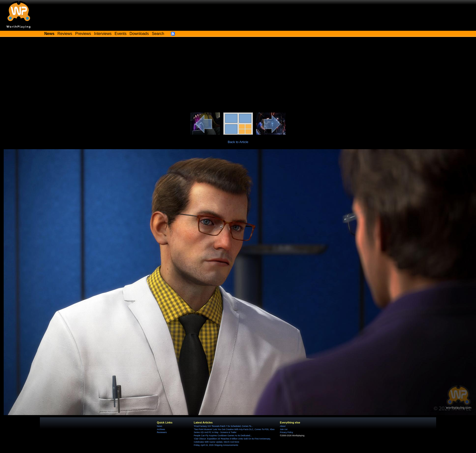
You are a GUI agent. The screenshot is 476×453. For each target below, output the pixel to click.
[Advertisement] (238, 76)
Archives (161, 429)
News (160, 426)
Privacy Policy (286, 432)
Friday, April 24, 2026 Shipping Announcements (216, 445)
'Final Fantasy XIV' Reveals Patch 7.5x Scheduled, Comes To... (223, 426)
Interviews (103, 34)
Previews (83, 34)
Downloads (139, 34)
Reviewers (162, 432)
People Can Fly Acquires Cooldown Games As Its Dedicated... (223, 436)
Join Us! (284, 429)
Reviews (65, 34)
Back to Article (238, 142)
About (283, 426)
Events (121, 34)
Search (158, 34)
